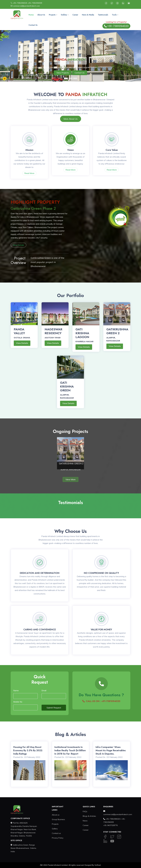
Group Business (58, 819)
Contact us (56, 833)
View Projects (63, 73)
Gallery (65, 15)
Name (16, 691)
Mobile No (18, 702)
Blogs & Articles (89, 816)
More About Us (71, 119)
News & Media (88, 15)
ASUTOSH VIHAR (53, 338)
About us (56, 815)
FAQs (85, 811)
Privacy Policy (58, 838)
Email (44, 691)
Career (75, 15)
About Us (41, 15)
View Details (18, 245)
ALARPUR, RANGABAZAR (113, 339)
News (85, 821)
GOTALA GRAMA (22, 338)
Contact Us (33, 25)
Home (31, 15)
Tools (115, 15)
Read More (29, 173)
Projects (53, 15)
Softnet (98, 865)
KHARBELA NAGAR (84, 342)
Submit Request (54, 708)
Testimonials (103, 15)
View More (70, 479)
